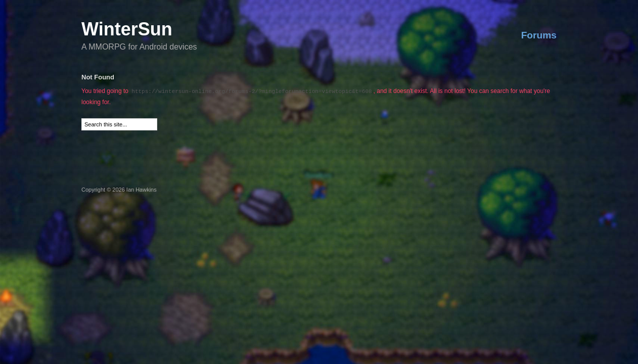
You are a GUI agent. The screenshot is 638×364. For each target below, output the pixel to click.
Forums (539, 35)
